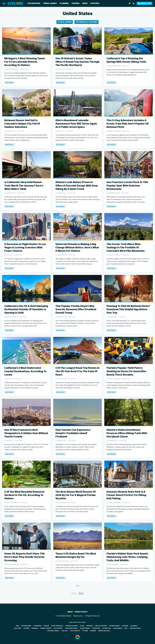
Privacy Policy (81, 612)
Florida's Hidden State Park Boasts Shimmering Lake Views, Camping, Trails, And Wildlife (127, 557)
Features (95, 3)
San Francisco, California (87, 22)
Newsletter (145, 3)
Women (93, 631)
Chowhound (26, 626)
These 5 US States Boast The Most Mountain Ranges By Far (76, 555)
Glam (82, 626)
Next (81, 593)
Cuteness (37, 626)
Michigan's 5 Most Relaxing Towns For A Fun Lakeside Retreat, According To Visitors (25, 62)
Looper (26, 628)
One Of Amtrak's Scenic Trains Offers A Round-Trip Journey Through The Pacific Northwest (77, 62)
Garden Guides (72, 626)
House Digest (114, 626)
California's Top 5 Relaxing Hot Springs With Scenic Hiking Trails (126, 60)
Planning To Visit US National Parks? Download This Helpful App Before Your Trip (128, 309)
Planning (64, 3)
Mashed (35, 628)
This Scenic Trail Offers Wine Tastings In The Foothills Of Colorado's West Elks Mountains (126, 248)
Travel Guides (50, 3)
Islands (134, 626)
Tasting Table (135, 628)
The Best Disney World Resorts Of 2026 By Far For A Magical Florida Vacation (76, 495)
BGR (17, 626)
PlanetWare (85, 628)
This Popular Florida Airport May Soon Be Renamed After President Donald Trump (76, 309)
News (85, 3)
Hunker (125, 626)
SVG (126, 628)
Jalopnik (18, 628)
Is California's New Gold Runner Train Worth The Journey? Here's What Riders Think (24, 186)
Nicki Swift (58, 628)
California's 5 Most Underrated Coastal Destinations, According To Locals (25, 371)
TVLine (85, 631)
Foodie (46, 626)
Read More (9, 83)
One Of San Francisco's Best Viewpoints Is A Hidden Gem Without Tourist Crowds (26, 433)
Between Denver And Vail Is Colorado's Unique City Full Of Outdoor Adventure (22, 124)
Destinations (34, 3)
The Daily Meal (53, 631)
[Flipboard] (130, 3)
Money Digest (46, 628)
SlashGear (118, 628)
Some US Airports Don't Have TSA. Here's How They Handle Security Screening (25, 557)
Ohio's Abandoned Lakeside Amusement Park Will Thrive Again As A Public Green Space (76, 124)
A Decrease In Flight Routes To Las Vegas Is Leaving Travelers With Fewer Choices (25, 248)
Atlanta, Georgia (65, 22)
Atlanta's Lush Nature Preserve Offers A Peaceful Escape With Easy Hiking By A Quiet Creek (77, 186)
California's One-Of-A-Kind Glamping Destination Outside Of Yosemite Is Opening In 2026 (26, 309)
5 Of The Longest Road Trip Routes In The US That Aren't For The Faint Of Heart (77, 371)
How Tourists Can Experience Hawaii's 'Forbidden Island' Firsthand (73, 433)
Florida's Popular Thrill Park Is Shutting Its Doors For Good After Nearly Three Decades (126, 371)
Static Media (66, 616)
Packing (76, 3)
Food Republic (57, 626)
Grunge (90, 626)
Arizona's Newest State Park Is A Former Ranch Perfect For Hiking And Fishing (126, 495)
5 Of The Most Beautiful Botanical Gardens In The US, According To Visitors (24, 495)
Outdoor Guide (71, 628)
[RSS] (134, 3)
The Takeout (75, 631)
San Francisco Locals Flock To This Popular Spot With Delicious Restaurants (127, 186)
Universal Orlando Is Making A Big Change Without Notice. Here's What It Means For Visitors (77, 248)
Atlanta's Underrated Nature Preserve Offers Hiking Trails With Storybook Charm (127, 433)
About (70, 612)
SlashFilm (107, 628)
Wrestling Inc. (104, 631)
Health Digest (101, 626)
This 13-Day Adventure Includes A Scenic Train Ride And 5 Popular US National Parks (128, 124)
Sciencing (96, 628)
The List (65, 631)
